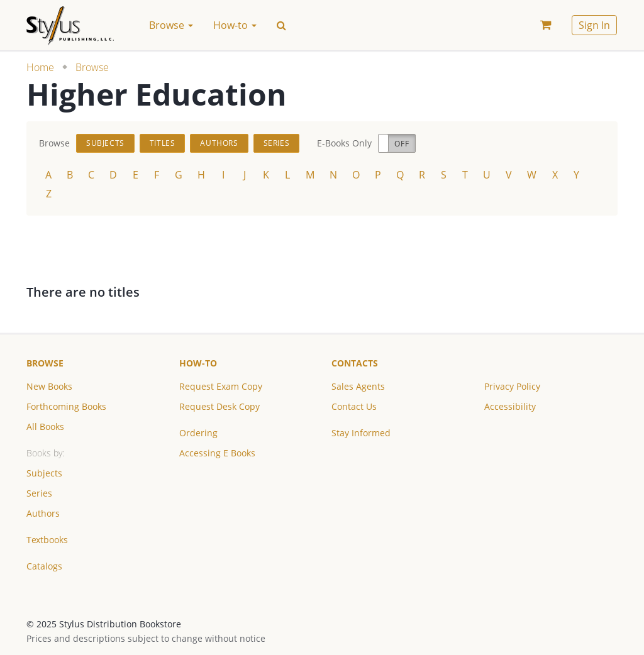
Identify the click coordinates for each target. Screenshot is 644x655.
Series (277, 143)
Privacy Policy (512, 386)
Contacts (355, 363)
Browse (92, 67)
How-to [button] (235, 25)
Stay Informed (361, 433)
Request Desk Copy (219, 406)
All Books (45, 427)
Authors (219, 143)
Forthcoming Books (66, 406)
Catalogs (44, 566)
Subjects (105, 143)
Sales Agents (358, 386)
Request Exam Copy (221, 386)
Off (402, 144)
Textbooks (47, 540)
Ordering (198, 433)
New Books (49, 386)
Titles (163, 143)
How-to (198, 363)
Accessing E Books (217, 453)
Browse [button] (171, 25)
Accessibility (510, 406)
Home (40, 67)
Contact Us (354, 406)
